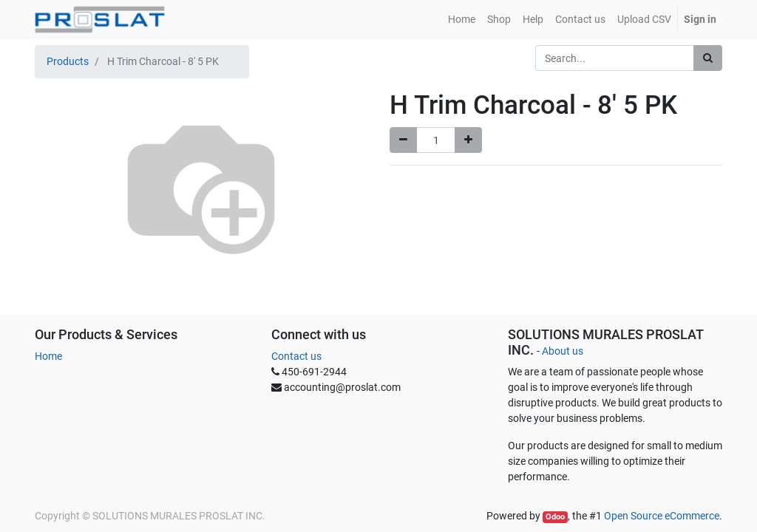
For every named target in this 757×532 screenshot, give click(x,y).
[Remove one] (403, 140)
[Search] (708, 58)
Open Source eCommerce (662, 516)
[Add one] (468, 140)
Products (68, 61)
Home (48, 356)
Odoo (555, 517)
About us (563, 351)
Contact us (296, 356)
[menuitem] (462, 20)
